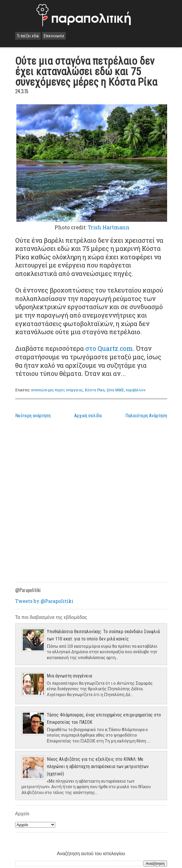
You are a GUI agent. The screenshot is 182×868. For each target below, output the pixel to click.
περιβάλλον (136, 390)
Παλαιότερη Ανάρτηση (146, 416)
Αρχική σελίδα (88, 416)
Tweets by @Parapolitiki (44, 601)
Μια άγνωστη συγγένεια (69, 676)
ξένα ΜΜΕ (115, 390)
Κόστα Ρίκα (95, 390)
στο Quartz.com (109, 348)
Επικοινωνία (54, 36)
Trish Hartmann (109, 227)
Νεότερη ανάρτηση (33, 416)
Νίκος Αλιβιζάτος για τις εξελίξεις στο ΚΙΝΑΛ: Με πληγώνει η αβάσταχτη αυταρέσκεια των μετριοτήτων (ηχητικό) (98, 766)
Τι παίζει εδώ (28, 36)
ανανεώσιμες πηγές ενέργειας (57, 390)
